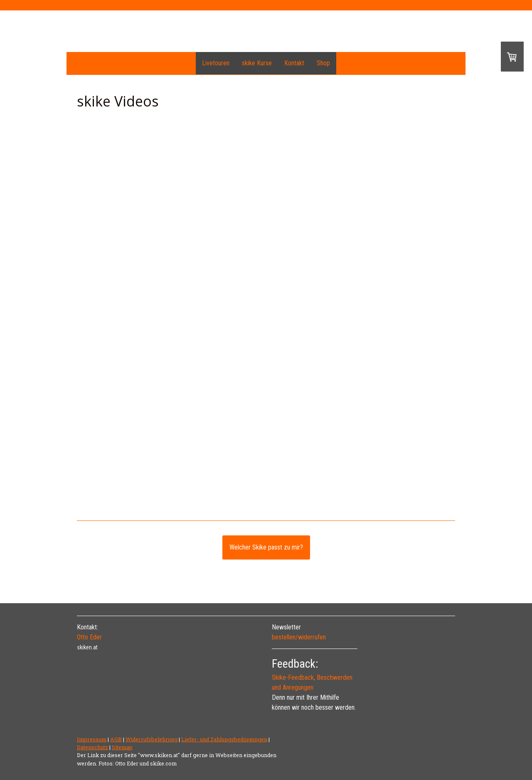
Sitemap (122, 747)
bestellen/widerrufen (299, 637)
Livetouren (216, 63)
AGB (116, 739)
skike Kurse (257, 63)
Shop (323, 63)
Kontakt (294, 63)
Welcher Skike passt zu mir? (266, 547)
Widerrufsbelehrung (151, 739)
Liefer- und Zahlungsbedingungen (224, 739)
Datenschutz (92, 747)
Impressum (92, 739)
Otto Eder (89, 637)
